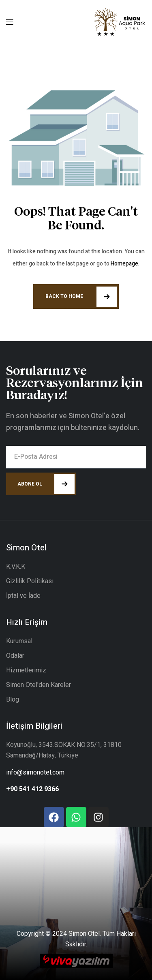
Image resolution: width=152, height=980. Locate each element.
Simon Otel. (85, 934)
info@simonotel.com (35, 772)
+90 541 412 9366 (32, 789)
